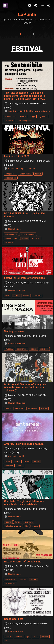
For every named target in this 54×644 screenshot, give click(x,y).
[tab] (21, 34)
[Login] (49, 5)
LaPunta (27, 14)
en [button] (42, 5)
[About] (30, 5)
